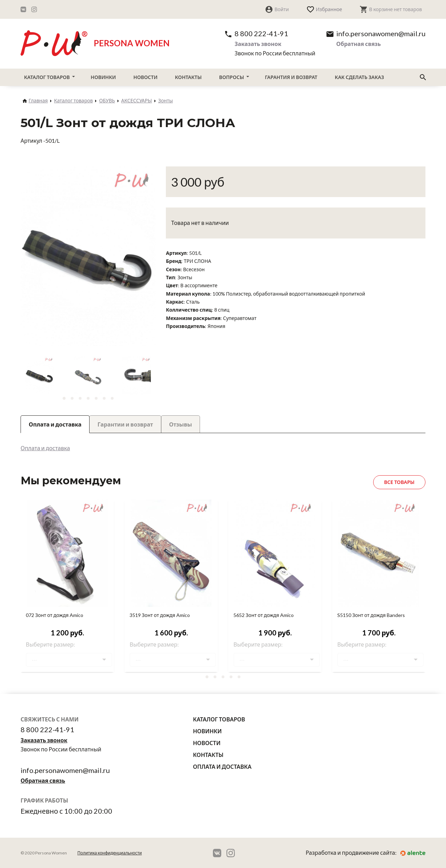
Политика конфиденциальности (110, 853)
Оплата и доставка (45, 448)
